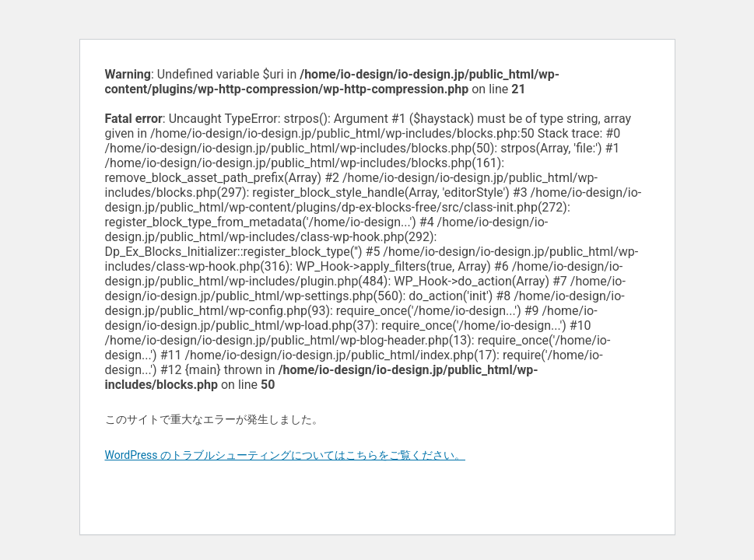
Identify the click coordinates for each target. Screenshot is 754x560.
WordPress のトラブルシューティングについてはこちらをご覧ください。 (286, 455)
